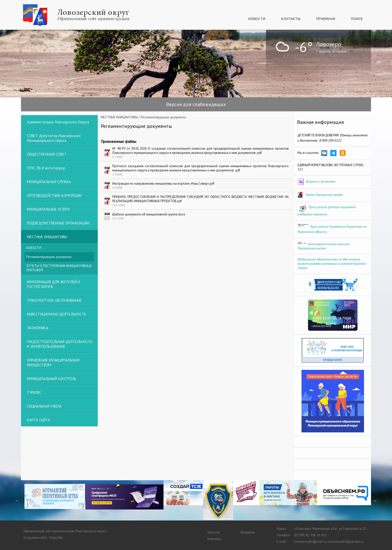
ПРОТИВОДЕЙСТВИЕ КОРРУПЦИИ (54, 196)
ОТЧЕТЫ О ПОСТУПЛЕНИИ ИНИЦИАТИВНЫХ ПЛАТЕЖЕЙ (59, 268)
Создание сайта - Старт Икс (43, 538)
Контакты (291, 19)
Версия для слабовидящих (196, 104)
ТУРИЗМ (34, 392)
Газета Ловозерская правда (324, 195)
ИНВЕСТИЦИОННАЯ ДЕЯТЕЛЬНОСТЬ (57, 314)
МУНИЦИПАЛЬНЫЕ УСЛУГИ (48, 209)
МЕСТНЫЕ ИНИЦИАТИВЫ (119, 117)
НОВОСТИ (34, 248)
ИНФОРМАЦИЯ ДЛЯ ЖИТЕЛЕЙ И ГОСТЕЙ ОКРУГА (53, 284)
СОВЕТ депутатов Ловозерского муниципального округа (54, 138)
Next (375, 500)
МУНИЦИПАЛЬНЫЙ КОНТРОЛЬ (52, 379)
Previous (17, 500)
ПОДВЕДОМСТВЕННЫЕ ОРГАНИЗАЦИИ (58, 223)
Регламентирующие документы (49, 257)
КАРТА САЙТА (38, 420)
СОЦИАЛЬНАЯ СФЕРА (44, 406)
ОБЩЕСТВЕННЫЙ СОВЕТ (47, 154)
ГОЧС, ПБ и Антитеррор (46, 168)
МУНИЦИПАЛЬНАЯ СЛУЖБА (49, 182)
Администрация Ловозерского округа (58, 122)
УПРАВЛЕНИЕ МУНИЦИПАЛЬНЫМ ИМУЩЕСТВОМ (53, 363)
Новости (257, 19)
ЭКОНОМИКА (38, 328)
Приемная (326, 19)
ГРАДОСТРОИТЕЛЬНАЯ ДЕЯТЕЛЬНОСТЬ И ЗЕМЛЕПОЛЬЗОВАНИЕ (60, 344)
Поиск (357, 19)
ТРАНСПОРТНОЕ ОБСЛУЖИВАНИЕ (54, 300)
